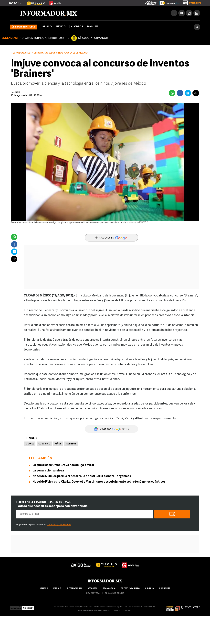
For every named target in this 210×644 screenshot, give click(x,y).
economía (165, 588)
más (92, 27)
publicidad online (114, 593)
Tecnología (18, 53)
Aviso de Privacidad (86, 611)
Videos (76, 26)
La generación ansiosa (48, 471)
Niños (58, 444)
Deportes (92, 588)
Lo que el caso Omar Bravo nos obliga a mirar (63, 465)
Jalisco (46, 27)
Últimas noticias (23, 27)
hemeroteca (93, 593)
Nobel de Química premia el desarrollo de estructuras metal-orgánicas (82, 476)
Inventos (71, 444)
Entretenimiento (130, 588)
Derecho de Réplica (103, 611)
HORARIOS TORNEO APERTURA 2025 (42, 38)
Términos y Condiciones (59, 525)
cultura (149, 588)
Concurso (44, 444)
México (61, 27)
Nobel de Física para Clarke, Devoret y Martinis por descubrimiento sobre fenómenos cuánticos (99, 482)
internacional (74, 588)
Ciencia (30, 444)
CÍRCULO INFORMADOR (93, 38)
